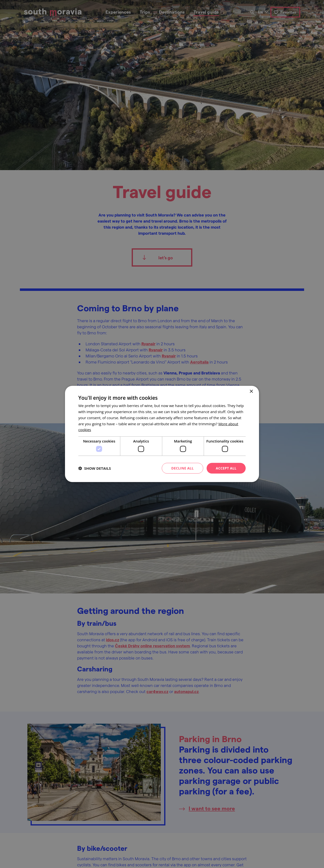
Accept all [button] (226, 468)
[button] (95, 468)
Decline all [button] (182, 468)
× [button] (251, 392)
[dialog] (162, 434)
